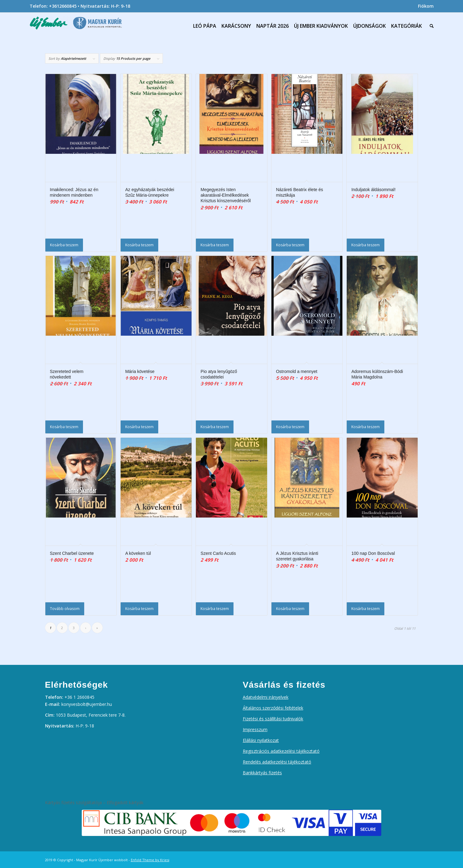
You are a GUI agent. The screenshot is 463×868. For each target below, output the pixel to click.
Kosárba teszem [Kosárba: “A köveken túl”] (139, 609)
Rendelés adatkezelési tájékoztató (277, 762)
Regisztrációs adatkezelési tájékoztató (281, 751)
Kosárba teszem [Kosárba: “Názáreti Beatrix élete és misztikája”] (290, 245)
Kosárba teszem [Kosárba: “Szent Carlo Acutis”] (215, 609)
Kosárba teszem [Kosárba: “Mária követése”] (139, 427)
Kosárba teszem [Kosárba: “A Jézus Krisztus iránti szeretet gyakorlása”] (290, 609)
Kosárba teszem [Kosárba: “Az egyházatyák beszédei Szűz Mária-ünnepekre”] (139, 245)
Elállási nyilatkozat (261, 740)
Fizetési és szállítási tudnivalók (273, 719)
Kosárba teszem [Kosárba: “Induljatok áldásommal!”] (366, 245)
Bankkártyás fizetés (262, 773)
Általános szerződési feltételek (273, 708)
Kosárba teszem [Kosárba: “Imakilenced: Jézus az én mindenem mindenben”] (64, 245)
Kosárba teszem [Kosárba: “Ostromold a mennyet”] (290, 427)
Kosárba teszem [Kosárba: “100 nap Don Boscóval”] (366, 609)
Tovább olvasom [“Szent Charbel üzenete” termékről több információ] (65, 609)
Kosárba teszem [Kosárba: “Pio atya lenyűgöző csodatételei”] (215, 427)
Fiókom (426, 6)
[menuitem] (424, 6)
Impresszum (255, 729)
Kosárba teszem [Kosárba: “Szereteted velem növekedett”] (64, 427)
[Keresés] (430, 26)
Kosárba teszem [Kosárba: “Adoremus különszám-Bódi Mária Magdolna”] (366, 427)
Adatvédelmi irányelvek (266, 697)
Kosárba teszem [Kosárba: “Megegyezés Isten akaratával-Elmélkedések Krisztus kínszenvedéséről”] (215, 245)
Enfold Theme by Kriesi (150, 860)
